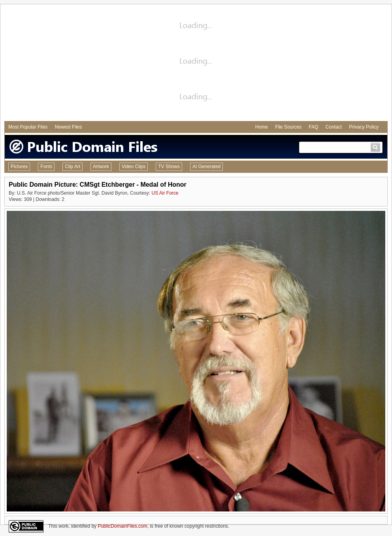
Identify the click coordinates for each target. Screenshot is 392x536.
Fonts (46, 167)
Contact (334, 127)
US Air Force (165, 193)
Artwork (101, 167)
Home (262, 127)
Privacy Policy (364, 127)
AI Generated (206, 167)
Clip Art (73, 167)
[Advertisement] (196, 64)
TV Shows (169, 167)
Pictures (19, 167)
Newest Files (69, 127)
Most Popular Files (28, 127)
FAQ (313, 127)
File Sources (288, 127)
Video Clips (134, 167)
